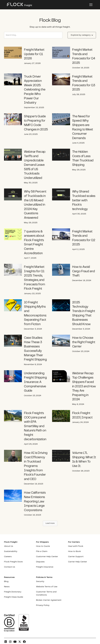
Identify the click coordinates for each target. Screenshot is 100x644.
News (7, 587)
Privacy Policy (43, 605)
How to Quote (43, 546)
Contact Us (10, 567)
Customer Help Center (47, 557)
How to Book (74, 551)
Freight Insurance (45, 567)
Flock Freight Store (13, 562)
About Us (9, 546)
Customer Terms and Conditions (46, 593)
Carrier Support (76, 557)
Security (40, 581)
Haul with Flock (76, 546)
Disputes (40, 562)
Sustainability (11, 551)
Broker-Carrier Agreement (49, 600)
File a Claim (42, 551)
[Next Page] (50, 523)
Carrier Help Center (78, 562)
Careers (8, 557)
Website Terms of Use (47, 587)
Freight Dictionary (13, 592)
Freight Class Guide (14, 597)
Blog (6, 581)
